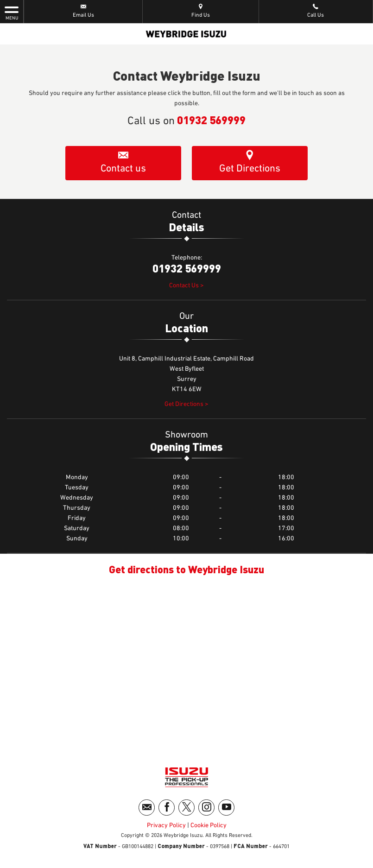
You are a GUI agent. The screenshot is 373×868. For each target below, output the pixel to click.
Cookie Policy (209, 825)
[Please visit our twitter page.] (186, 808)
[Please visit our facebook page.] (167, 808)
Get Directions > (186, 404)
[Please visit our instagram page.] (206, 808)
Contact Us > (186, 285)
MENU (12, 13)
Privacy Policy (166, 825)
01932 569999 (211, 120)
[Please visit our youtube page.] (226, 808)
